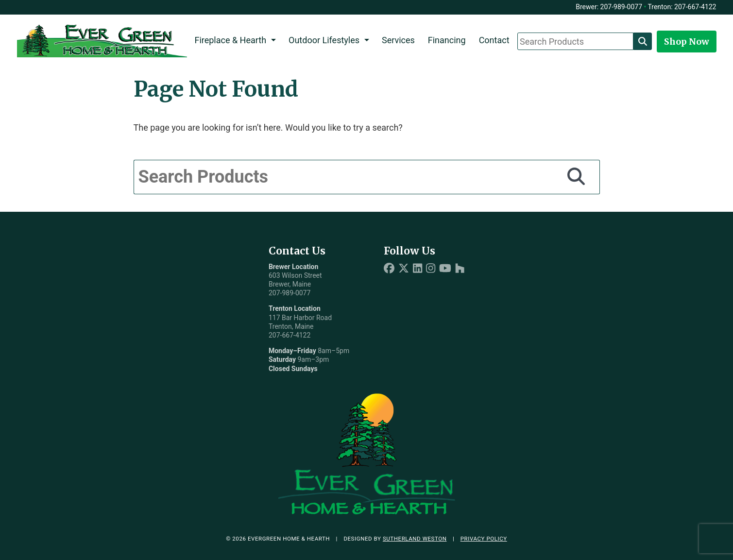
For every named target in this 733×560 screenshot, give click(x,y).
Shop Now (687, 42)
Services (398, 40)
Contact (494, 40)
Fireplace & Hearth (230, 40)
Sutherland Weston (415, 539)
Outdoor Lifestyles (324, 40)
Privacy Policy (484, 539)
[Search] (643, 41)
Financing (447, 40)
